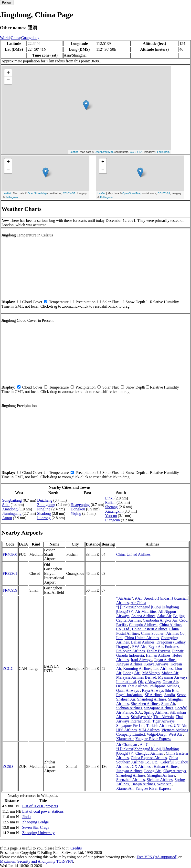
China (15, 38)
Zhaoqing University (38, 833)
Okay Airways (149, 682)
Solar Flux (111, 302)
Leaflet (74, 152)
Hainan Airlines (158, 655)
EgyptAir (155, 647)
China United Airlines (133, 554)
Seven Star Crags (36, 827)
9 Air (139, 598)
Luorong (44, 518)
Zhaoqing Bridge (36, 822)
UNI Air (180, 726)
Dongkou (78, 509)
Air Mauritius (146, 611)
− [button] (8, 80)
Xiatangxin (114, 511)
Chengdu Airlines (143, 625)
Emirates (172, 647)
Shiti (6, 505)
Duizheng (45, 500)
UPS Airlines (127, 730)
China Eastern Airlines (150, 629)
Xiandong (10, 509)
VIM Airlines (149, 730)
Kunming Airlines (137, 668)
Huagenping (80, 505)
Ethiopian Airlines (131, 651)
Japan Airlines (165, 660)
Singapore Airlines (159, 708)
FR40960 (10, 554)
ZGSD (8, 766)
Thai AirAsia (164, 717)
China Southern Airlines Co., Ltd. (147, 760)
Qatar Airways (128, 690)
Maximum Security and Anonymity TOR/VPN (37, 861)
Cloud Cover (32, 302)
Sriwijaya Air (141, 717)
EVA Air (139, 647)
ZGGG (8, 668)
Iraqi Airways (141, 660)
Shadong (44, 513)
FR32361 (10, 573)
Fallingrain (163, 152)
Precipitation (85, 302)
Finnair (178, 651)
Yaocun (111, 516)
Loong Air (132, 673)
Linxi (109, 498)
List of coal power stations (43, 811)
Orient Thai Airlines (132, 686)
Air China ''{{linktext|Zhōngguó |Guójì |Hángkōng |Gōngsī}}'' (148, 607)
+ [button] (8, 73)
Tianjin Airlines (143, 784)
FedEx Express (159, 651)
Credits (76, 848)
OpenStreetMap (104, 152)
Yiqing (76, 513)
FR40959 (10, 590)
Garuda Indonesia (130, 655)
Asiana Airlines (143, 616)
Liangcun (112, 520)
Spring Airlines (156, 712)
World (5, 38)
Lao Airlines (163, 668)
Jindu (27, 817)
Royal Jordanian (129, 695)
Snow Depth (135, 302)
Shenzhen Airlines (145, 704)
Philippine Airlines (164, 686)
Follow (7, 3)
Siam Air (168, 704)
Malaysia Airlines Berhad (136, 677)
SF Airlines (153, 695)
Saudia (170, 695)
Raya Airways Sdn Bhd (160, 690)
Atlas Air (164, 616)
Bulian (110, 502)
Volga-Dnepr (157, 734)
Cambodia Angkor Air (160, 620)
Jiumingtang (12, 513)
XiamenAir (125, 739)
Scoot (181, 695)
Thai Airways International (150, 719)
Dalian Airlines (143, 642)
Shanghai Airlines (161, 775)
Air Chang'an (127, 745)
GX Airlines (142, 766)
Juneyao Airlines (129, 664)
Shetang (111, 507)
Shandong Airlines (152, 699)
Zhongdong (46, 505)
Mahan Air (170, 673)
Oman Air (170, 682)
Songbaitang (12, 500)
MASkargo (151, 673)
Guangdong (30, 38)
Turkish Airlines (159, 726)
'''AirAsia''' (125, 598)
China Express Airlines (149, 758)
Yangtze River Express (153, 739)
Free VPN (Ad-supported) (157, 857)
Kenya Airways (156, 664)
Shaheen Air (126, 699)
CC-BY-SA (136, 152)
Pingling (44, 509)
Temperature (59, 302)
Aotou (7, 518)
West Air (176, 734)
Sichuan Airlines (129, 708)
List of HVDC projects (40, 806)
